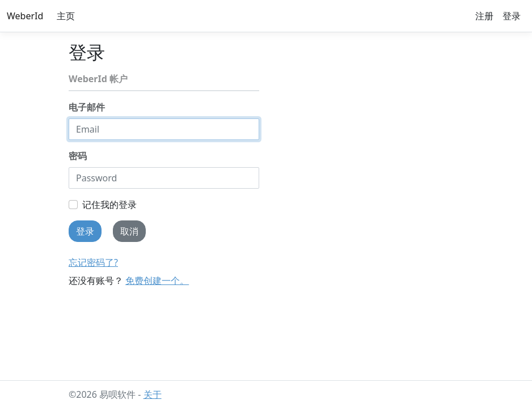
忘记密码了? (93, 262)
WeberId (25, 16)
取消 (129, 231)
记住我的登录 (109, 205)
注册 (484, 16)
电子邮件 (87, 107)
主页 (66, 16)
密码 (78, 156)
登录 (512, 16)
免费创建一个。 (157, 280)
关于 (153, 394)
